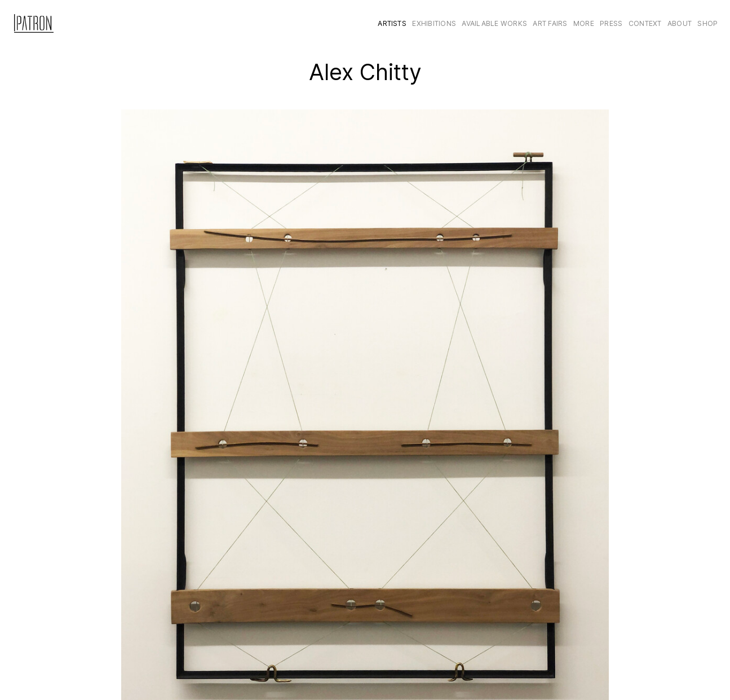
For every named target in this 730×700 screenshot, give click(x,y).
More (584, 23)
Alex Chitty (365, 72)
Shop (707, 23)
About (680, 23)
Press (611, 23)
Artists (392, 23)
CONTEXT (645, 23)
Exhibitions (434, 23)
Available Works (494, 23)
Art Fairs (550, 23)
